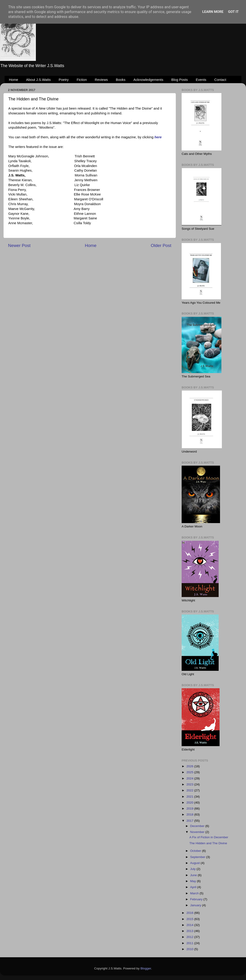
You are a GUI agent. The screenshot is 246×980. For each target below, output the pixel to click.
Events (201, 80)
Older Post (161, 245)
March (195, 893)
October (196, 851)
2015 (190, 919)
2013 (190, 931)
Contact (220, 80)
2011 (190, 943)
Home (14, 80)
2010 (190, 949)
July (193, 869)
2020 (190, 803)
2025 (190, 772)
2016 (190, 913)
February (197, 899)
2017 (190, 821)
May (193, 881)
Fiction (82, 80)
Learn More (213, 12)
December (198, 826)
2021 (190, 797)
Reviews (101, 80)
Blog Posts (180, 80)
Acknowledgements (148, 80)
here (158, 137)
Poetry (64, 80)
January (196, 905)
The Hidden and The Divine (208, 843)
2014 (190, 925)
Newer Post (19, 245)
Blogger (146, 968)
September (198, 857)
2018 (190, 814)
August (195, 863)
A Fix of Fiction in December (209, 837)
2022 (190, 790)
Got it (233, 12)
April (194, 887)
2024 (190, 778)
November (198, 832)
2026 (190, 766)
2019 (190, 809)
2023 (190, 784)
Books (121, 80)
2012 (190, 937)
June (194, 875)
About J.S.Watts (39, 80)
